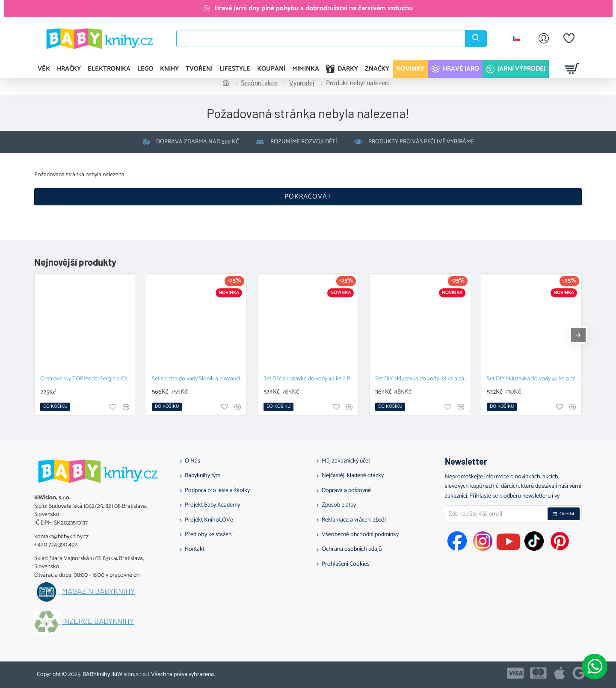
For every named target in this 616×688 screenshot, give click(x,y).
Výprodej (302, 83)
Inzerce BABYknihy (98, 621)
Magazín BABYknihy (98, 591)
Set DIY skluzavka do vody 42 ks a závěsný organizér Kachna (533, 379)
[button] (55, 407)
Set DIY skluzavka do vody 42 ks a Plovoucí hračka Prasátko (310, 379)
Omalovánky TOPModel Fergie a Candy (86, 379)
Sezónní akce (259, 83)
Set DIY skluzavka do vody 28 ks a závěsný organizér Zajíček (421, 379)
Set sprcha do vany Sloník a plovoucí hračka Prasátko (198, 379)
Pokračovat (308, 197)
